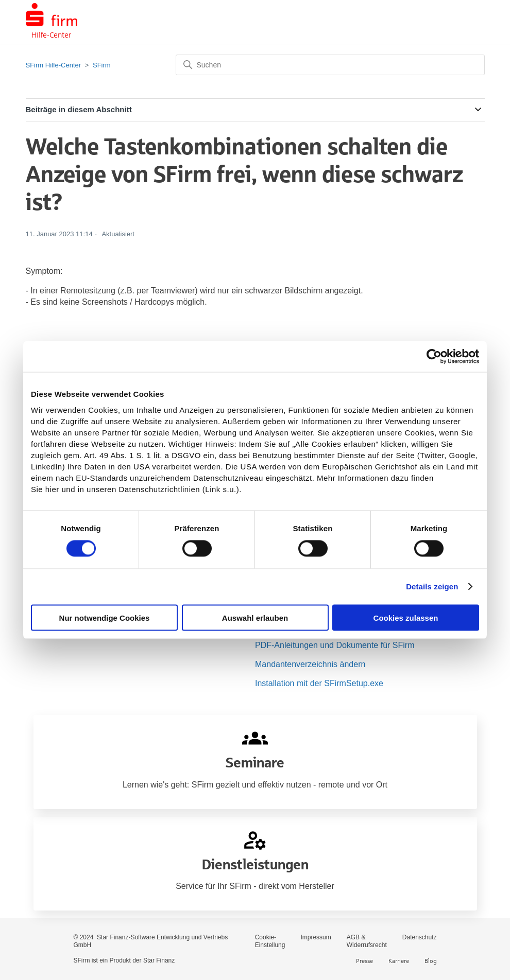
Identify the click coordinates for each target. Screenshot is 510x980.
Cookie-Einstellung (270, 941)
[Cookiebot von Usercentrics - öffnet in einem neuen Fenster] (434, 357)
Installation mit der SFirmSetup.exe (319, 683)
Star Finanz (159, 960)
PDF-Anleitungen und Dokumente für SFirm (335, 645)
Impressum (316, 937)
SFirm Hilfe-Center (54, 65)
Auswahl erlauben (255, 617)
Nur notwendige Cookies (105, 617)
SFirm (102, 65)
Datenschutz (420, 937)
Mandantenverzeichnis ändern (310, 664)
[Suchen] (330, 65)
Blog (431, 961)
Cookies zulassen (406, 617)
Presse (364, 961)
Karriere (399, 961)
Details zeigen (432, 587)
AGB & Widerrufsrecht (367, 941)
